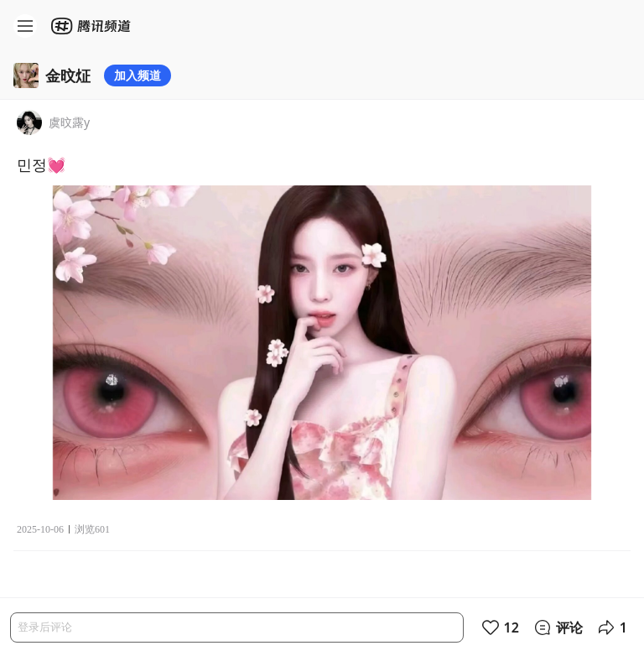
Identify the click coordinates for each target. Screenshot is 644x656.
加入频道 (138, 75)
